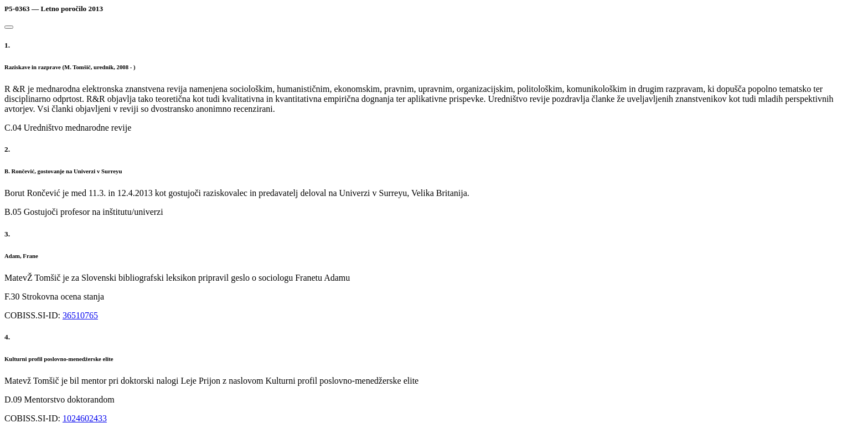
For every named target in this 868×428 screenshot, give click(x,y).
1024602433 (85, 418)
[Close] (9, 27)
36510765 (80, 315)
